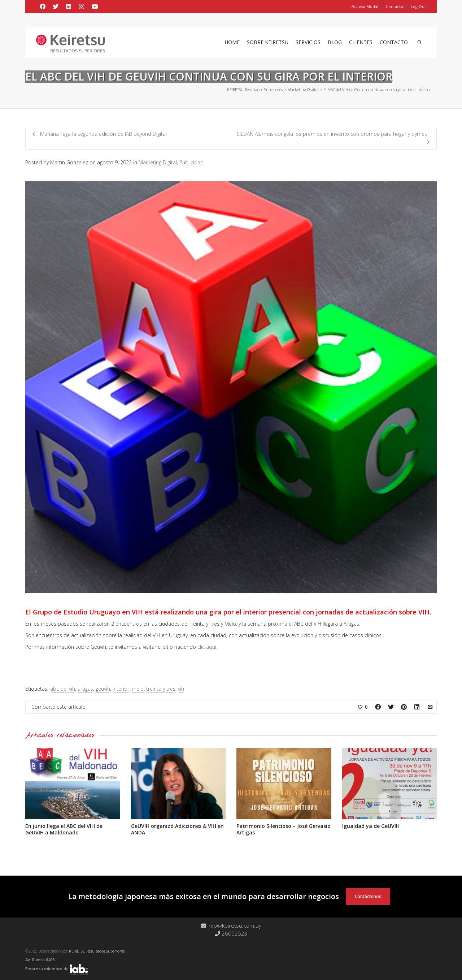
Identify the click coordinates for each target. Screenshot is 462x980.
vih (181, 689)
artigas (85, 689)
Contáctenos (368, 896)
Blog (335, 42)
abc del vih (63, 689)
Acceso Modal (365, 6)
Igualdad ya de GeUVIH (371, 826)
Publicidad (191, 162)
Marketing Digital (158, 162)
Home (232, 42)
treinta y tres (161, 689)
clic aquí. (207, 647)
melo (138, 689)
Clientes (361, 42)
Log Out (418, 6)
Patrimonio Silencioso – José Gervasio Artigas (284, 829)
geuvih (103, 689)
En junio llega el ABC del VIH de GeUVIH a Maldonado (64, 829)
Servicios (308, 42)
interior (121, 689)
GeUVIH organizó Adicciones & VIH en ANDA (177, 829)
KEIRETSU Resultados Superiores (97, 951)
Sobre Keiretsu (268, 42)
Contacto (395, 6)
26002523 (231, 933)
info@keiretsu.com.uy (231, 925)
